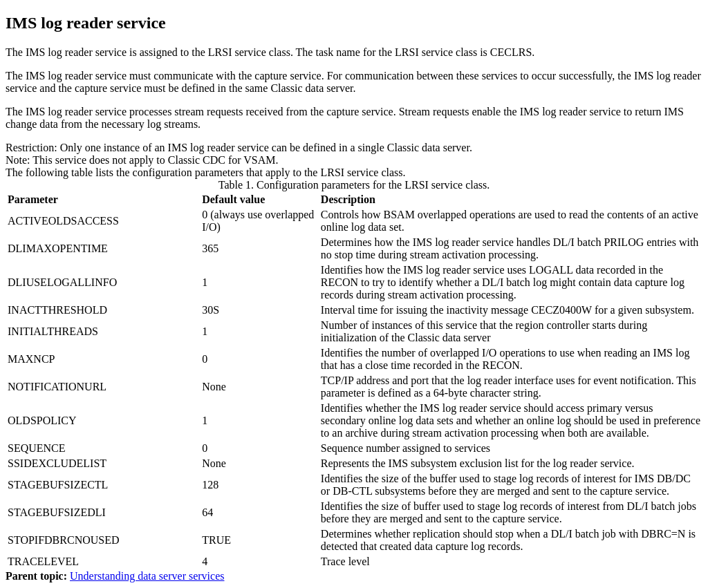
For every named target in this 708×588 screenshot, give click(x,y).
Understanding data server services (147, 576)
